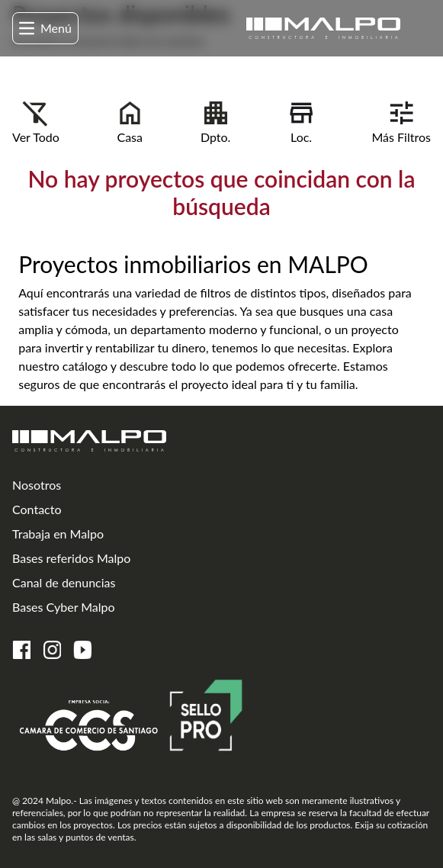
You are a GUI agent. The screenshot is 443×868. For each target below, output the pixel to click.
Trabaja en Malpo (58, 534)
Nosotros (37, 485)
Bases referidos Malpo (71, 558)
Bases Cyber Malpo (64, 607)
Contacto (37, 509)
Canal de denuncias (64, 582)
